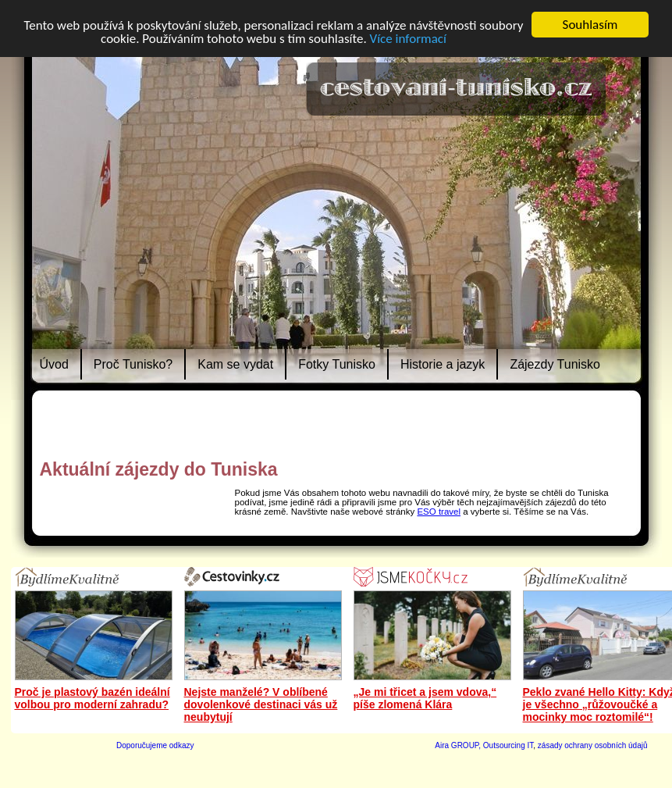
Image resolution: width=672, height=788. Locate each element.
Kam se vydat (235, 364)
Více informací (408, 39)
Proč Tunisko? (133, 364)
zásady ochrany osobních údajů (593, 745)
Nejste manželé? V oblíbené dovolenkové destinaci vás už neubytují (261, 704)
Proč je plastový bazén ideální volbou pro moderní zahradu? (92, 698)
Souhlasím (590, 25)
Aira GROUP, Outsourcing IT (484, 745)
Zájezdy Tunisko (555, 364)
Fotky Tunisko (337, 364)
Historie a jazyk (443, 364)
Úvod (54, 364)
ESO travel (439, 512)
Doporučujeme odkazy (155, 745)
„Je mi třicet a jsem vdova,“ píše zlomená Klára (425, 698)
